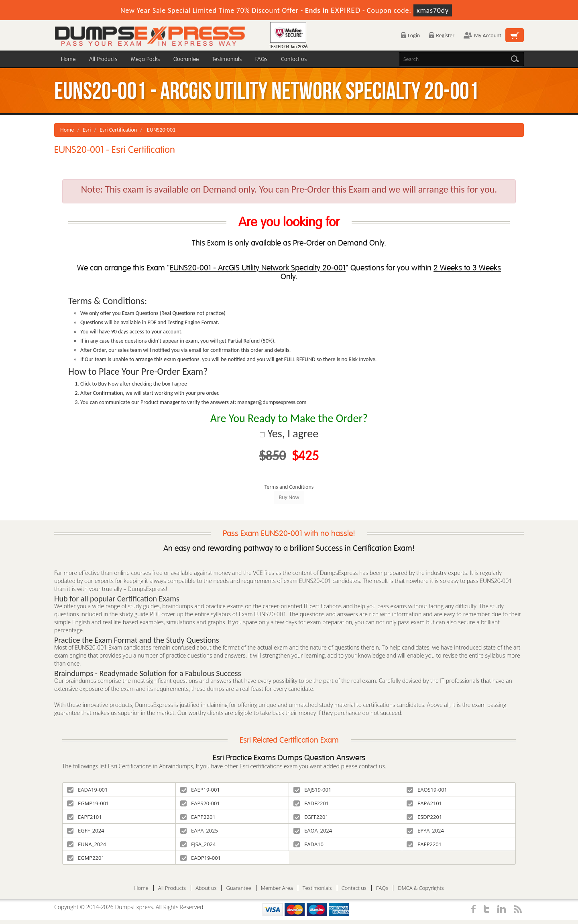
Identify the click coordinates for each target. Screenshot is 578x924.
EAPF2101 (84, 817)
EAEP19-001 (200, 790)
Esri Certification (118, 130)
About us (206, 888)
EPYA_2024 (425, 831)
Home (68, 59)
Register (442, 36)
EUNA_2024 (86, 844)
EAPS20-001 (200, 803)
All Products (103, 59)
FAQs (261, 59)
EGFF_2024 (86, 831)
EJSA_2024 (198, 844)
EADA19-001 (87, 790)
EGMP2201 (86, 858)
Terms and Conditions (289, 487)
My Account (482, 36)
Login (410, 36)
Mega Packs (145, 59)
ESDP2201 (424, 817)
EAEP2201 (424, 844)
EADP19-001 (200, 858)
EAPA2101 (424, 803)
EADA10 (308, 844)
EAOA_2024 (313, 831)
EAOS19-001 (427, 790)
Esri (87, 130)
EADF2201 (311, 803)
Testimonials (227, 59)
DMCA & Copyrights (421, 888)
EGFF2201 (311, 817)
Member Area (277, 888)
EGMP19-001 (88, 803)
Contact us (294, 59)
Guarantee (186, 59)
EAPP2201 (198, 817)
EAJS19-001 (312, 790)
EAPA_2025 (199, 831)
